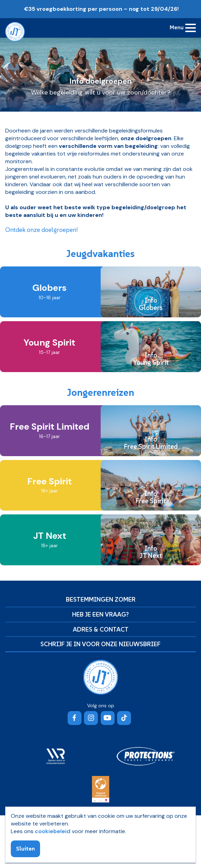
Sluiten (25, 848)
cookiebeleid (53, 831)
